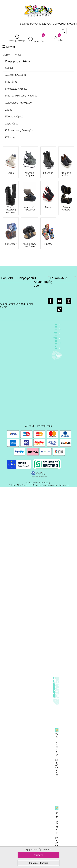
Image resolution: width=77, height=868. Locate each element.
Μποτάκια (11, 82)
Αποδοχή (38, 855)
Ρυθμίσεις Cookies (38, 863)
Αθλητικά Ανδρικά (15, 75)
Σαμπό (9, 110)
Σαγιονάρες (12, 124)
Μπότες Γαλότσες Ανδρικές (21, 96)
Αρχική (7, 55)
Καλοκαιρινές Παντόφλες (20, 130)
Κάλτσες (10, 138)
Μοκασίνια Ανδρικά (16, 89)
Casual (9, 68)
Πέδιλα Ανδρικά (14, 117)
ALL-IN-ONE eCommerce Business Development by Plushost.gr (39, 485)
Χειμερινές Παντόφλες (18, 103)
